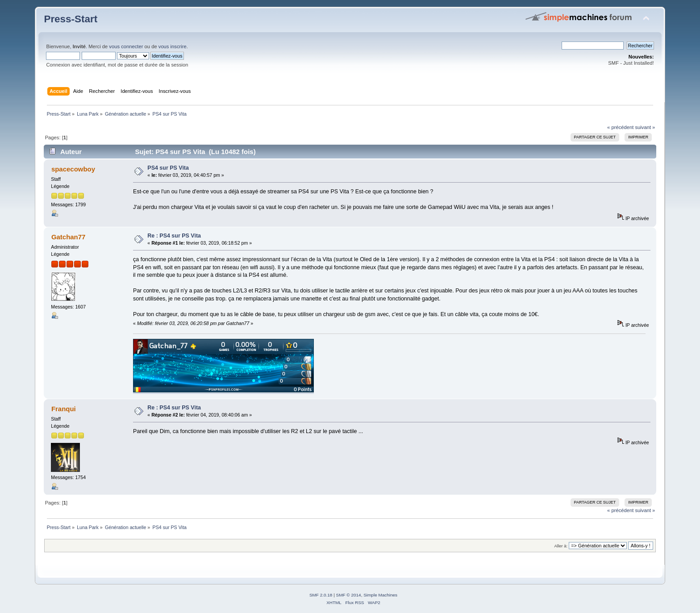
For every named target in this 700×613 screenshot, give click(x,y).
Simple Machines (380, 595)
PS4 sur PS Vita (168, 168)
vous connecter (126, 46)
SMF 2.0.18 (321, 595)
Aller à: (561, 546)
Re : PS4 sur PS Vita (174, 236)
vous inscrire (173, 46)
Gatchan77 (69, 237)
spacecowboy (73, 169)
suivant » (645, 127)
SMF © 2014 (349, 595)
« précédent (620, 127)
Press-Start (71, 19)
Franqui (64, 409)
